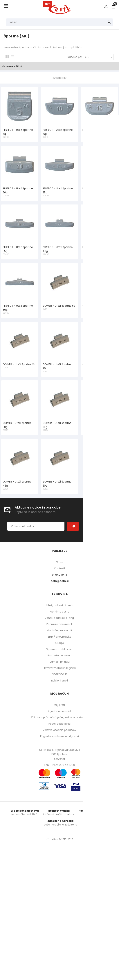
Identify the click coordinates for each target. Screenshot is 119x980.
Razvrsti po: (75, 57)
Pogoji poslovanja (59, 724)
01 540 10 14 (60, 575)
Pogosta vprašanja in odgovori (59, 736)
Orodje (60, 643)
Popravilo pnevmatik (59, 624)
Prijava (106, 6)
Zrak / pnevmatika (59, 637)
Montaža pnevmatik (60, 630)
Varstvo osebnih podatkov (59, 730)
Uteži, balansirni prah (59, 605)
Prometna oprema (59, 655)
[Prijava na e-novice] (73, 526)
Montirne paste (59, 612)
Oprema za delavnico (60, 649)
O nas (60, 562)
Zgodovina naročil (59, 711)
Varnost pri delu (60, 662)
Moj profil (60, 705)
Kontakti (60, 568)
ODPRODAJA (60, 674)
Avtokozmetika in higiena (60, 668)
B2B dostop (60, 717)
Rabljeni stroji (59, 681)
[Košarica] (113, 6)
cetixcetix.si (60, 581)
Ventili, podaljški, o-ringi (60, 618)
